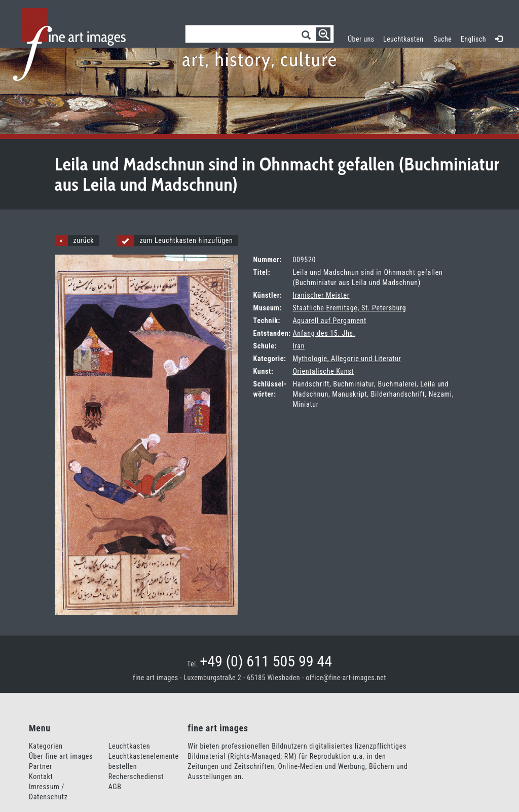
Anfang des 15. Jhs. (324, 333)
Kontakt (41, 776)
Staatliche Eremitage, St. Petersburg (349, 308)
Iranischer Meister (321, 295)
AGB (115, 787)
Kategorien (46, 746)
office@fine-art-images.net (346, 678)
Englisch (473, 39)
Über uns (361, 39)
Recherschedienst (136, 776)
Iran (299, 346)
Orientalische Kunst (323, 371)
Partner (41, 766)
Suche (442, 39)
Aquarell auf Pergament (329, 321)
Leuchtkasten (406, 38)
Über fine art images (61, 756)
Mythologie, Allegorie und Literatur (347, 359)
